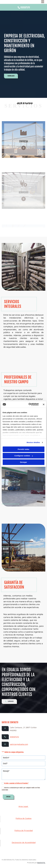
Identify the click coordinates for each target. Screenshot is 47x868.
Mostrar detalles (33, 442)
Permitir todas (23, 449)
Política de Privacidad (24, 830)
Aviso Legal (23, 806)
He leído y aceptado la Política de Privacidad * (16, 783)
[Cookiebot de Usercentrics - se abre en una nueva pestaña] (29, 404)
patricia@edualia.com (19, 744)
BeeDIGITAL (41, 863)
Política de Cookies (24, 818)
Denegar (23, 462)
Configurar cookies (24, 456)
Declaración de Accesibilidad (24, 842)
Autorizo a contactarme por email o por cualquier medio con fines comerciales (21, 789)
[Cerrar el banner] (44, 404)
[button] (11, 76)
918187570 (25, 7)
